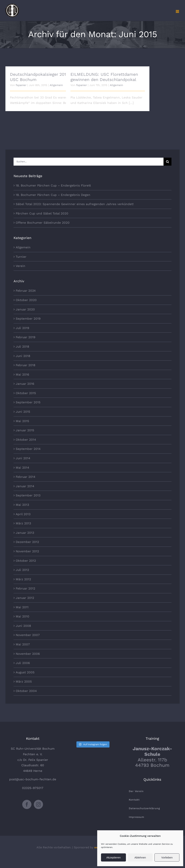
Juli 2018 (22, 347)
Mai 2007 (23, 644)
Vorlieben (167, 857)
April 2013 (23, 514)
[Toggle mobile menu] (178, 11)
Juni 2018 (23, 356)
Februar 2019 (25, 337)
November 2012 (27, 551)
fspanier (21, 85)
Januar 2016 (25, 384)
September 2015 (28, 402)
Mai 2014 (22, 468)
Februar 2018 (25, 365)
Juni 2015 (23, 412)
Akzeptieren (113, 857)
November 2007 (28, 635)
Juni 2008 (23, 626)
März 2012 (23, 579)
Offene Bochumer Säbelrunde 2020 (43, 223)
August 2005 (25, 672)
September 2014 (28, 449)
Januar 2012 (25, 598)
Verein (21, 266)
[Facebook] (27, 804)
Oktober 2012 (26, 561)
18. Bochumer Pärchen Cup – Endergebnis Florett (53, 185)
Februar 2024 (26, 291)
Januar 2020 (25, 309)
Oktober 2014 (26, 440)
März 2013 (23, 523)
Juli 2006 (23, 663)
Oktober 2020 (26, 300)
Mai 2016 (22, 374)
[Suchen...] (89, 162)
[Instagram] (38, 804)
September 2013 (28, 495)
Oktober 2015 (26, 393)
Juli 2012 (22, 570)
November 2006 (28, 654)
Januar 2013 (25, 533)
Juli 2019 (22, 328)
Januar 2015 (25, 430)
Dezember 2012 (27, 542)
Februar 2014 (25, 477)
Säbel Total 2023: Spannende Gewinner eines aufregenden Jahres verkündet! (75, 204)
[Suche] (167, 162)
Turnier (21, 257)
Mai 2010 (22, 616)
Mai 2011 (22, 607)
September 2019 (28, 319)
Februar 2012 (25, 588)
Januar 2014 (25, 486)
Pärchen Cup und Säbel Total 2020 (42, 213)
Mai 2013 (22, 505)
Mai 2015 (22, 421)
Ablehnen (140, 857)
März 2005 (24, 681)
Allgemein (56, 85)
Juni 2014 (23, 458)
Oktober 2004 (26, 691)
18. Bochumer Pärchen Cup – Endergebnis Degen (53, 195)
